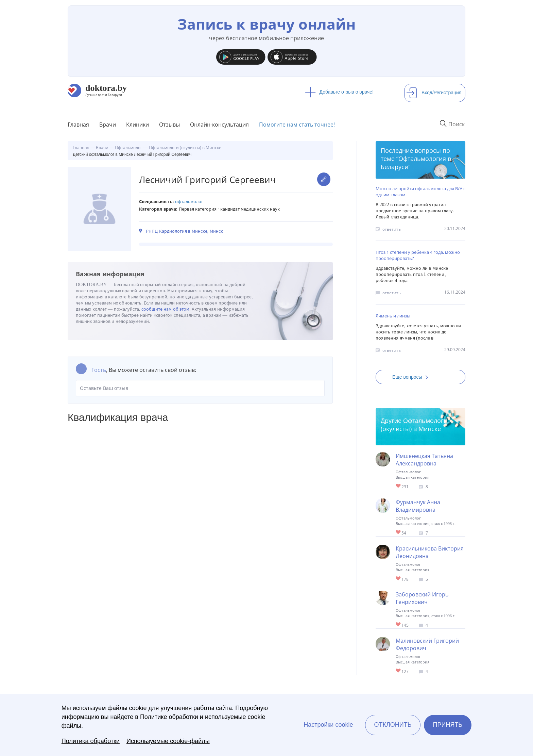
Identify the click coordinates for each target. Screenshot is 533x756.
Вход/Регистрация (434, 93)
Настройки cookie (328, 725)
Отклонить (393, 725)
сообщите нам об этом (166, 309)
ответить (392, 229)
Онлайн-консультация (219, 125)
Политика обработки (91, 741)
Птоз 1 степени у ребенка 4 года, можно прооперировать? (418, 255)
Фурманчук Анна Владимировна (418, 506)
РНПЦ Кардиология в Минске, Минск (184, 231)
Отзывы (169, 125)
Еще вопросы (412, 377)
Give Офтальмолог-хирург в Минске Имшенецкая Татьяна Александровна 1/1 (399, 486)
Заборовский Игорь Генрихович (422, 598)
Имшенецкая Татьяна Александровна (424, 460)
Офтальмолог (189, 202)
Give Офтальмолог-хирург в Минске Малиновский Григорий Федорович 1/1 (399, 671)
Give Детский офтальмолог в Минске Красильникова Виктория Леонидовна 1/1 (399, 579)
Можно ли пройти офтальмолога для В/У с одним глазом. (420, 192)
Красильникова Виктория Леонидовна (430, 552)
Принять (448, 725)
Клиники (137, 125)
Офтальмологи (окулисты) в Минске (414, 425)
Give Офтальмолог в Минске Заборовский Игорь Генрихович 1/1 (399, 625)
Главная (78, 125)
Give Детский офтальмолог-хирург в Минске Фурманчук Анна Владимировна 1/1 (399, 533)
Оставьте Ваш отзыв (200, 388)
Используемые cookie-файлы (168, 741)
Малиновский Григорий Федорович (427, 644)
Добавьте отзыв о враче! (339, 92)
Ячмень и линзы (393, 316)
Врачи (108, 125)
